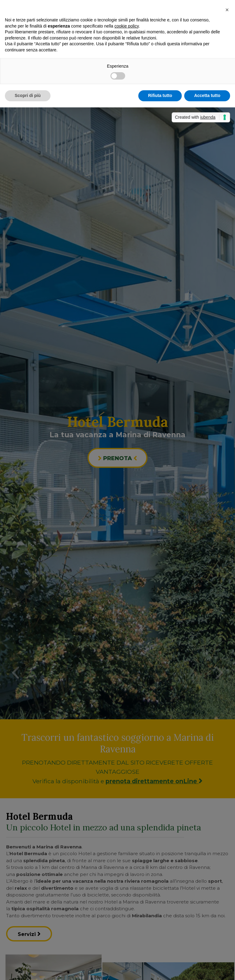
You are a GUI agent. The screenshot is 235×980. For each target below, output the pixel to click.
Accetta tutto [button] (207, 95)
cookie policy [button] (127, 26)
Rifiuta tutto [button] (160, 95)
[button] (227, 10)
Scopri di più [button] (28, 95)
